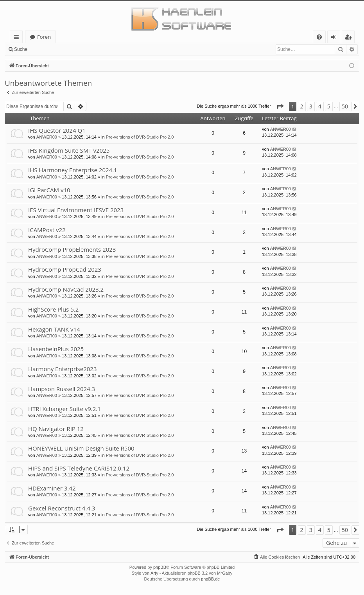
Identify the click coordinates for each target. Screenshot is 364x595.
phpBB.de (210, 579)
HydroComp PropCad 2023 (65, 269)
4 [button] (320, 106)
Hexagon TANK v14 (54, 329)
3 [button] (311, 106)
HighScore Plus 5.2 (53, 309)
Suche (21, 49)
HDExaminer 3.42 (52, 488)
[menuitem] (319, 37)
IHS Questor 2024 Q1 (57, 130)
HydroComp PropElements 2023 (72, 249)
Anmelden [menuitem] (336, 38)
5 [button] (329, 106)
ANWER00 (47, 137)
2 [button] (302, 106)
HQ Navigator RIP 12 (56, 429)
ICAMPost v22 (47, 230)
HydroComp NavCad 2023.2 (66, 289)
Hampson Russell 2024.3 (62, 389)
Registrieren (84, 49)
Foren (44, 37)
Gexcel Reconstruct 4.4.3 (62, 508)
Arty (154, 573)
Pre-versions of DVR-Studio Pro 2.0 (140, 137)
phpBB (160, 567)
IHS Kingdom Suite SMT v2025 (69, 150)
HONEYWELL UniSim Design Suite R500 (81, 448)
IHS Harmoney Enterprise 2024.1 (73, 170)
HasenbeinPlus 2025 (56, 349)
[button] (280, 106)
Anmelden (49, 49)
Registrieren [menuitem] (350, 38)
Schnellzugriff (18, 38)
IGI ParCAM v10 (49, 190)
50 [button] (345, 106)
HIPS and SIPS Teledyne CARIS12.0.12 (79, 468)
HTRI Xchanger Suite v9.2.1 (65, 409)
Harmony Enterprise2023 (62, 369)
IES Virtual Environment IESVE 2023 (76, 210)
